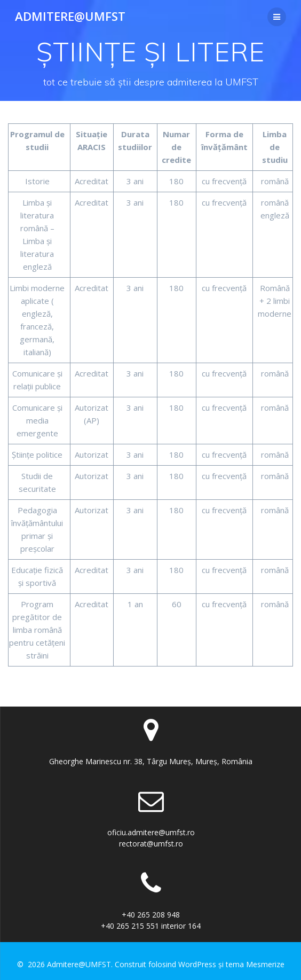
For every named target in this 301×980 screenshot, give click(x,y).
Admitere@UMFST (70, 17)
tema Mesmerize (255, 964)
